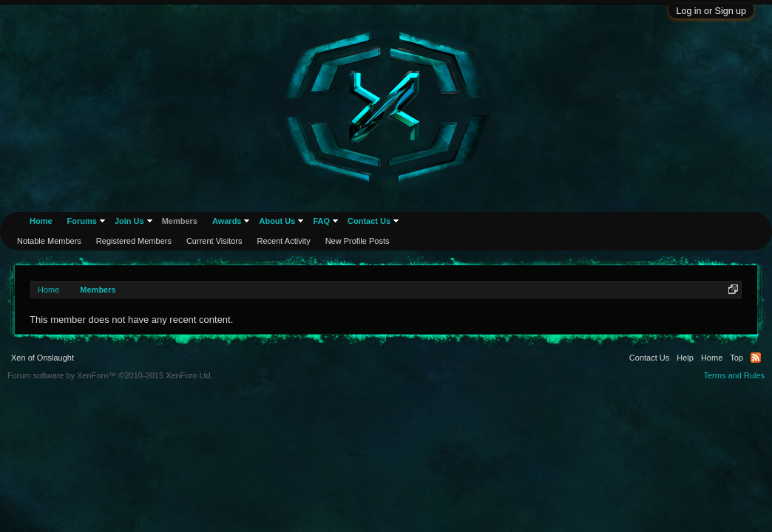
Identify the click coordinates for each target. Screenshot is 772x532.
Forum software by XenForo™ (110, 375)
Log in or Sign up (711, 11)
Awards (227, 221)
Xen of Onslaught (43, 358)
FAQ (321, 221)
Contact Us (369, 221)
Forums (82, 221)
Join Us (129, 221)
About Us (277, 221)
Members (180, 221)
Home (41, 221)
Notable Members (49, 241)
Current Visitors (214, 241)
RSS (756, 358)
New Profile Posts (358, 241)
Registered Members (134, 241)
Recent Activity (284, 241)
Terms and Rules (734, 375)
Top (737, 358)
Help (685, 358)
